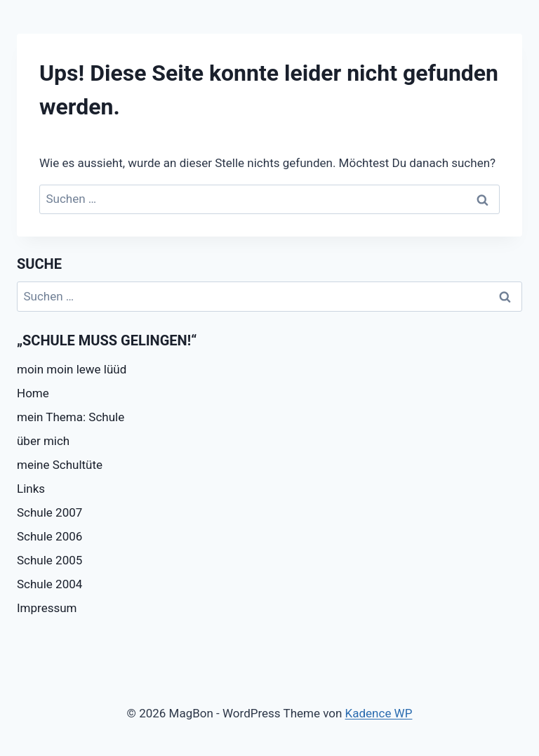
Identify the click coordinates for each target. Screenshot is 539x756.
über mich (43, 441)
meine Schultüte (60, 465)
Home (33, 393)
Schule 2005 (49, 560)
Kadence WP (379, 713)
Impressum (47, 608)
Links (31, 489)
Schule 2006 (49, 536)
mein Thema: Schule (71, 417)
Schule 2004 (49, 584)
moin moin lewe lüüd (72, 369)
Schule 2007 (49, 512)
